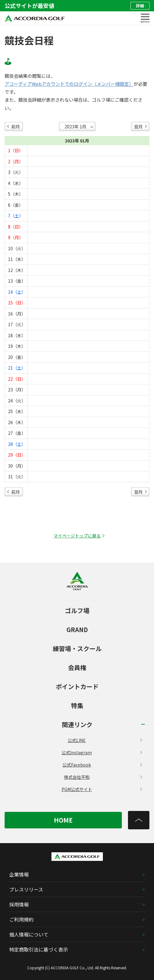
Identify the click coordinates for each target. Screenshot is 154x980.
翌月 (138, 126)
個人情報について (29, 934)
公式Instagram (102, 752)
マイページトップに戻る (77, 536)
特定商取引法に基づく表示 (39, 949)
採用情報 (19, 904)
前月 (16, 126)
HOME (63, 820)
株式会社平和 (103, 777)
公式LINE (105, 740)
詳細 (141, 6)
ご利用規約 (21, 919)
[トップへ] (139, 820)
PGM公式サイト (102, 789)
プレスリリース (26, 889)
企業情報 (19, 874)
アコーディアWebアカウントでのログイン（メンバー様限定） (69, 84)
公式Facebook (102, 765)
